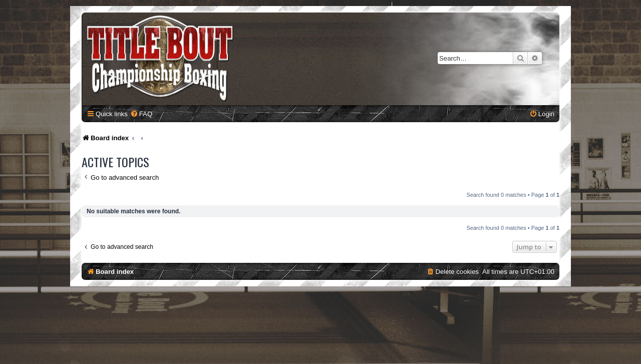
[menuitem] (141, 114)
